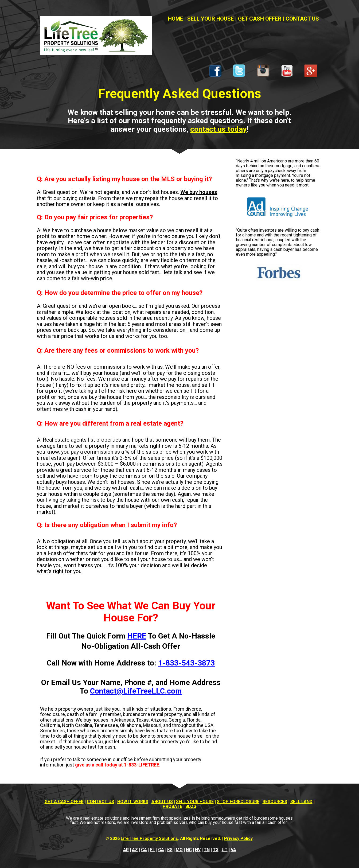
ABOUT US (162, 802)
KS (170, 850)
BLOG (191, 806)
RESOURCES (275, 802)
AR (126, 850)
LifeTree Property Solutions (149, 838)
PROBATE (172, 806)
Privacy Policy (238, 838)
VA (233, 850)
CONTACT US (302, 19)
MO (179, 850)
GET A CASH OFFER (64, 802)
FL (153, 850)
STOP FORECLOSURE (238, 802)
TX (216, 850)
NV (198, 850)
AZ (135, 850)
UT (225, 850)
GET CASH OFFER (260, 19)
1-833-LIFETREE (142, 765)
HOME (175, 19)
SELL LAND (301, 802)
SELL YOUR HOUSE (210, 19)
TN (207, 850)
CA (144, 850)
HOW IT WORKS (133, 802)
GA (161, 850)
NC (189, 850)
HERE (137, 636)
